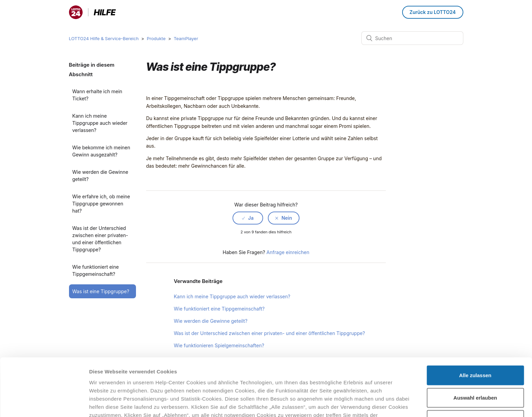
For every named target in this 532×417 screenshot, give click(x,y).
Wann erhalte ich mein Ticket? (97, 95)
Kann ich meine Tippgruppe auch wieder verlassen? (100, 123)
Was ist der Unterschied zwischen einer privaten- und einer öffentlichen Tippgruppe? (100, 239)
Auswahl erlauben (475, 348)
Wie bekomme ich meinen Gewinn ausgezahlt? (101, 151)
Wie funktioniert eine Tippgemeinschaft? (96, 270)
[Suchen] (412, 38)
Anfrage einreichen (288, 252)
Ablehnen (475, 370)
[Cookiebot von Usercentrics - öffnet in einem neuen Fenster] (44, 404)
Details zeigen (362, 404)
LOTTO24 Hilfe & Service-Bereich (104, 38)
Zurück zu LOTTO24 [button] (433, 12)
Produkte (156, 38)
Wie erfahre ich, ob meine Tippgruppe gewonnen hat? (101, 204)
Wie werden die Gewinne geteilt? (100, 176)
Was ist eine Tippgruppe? (101, 291)
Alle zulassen (475, 326)
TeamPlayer (186, 38)
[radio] (248, 218)
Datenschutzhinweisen (118, 381)
